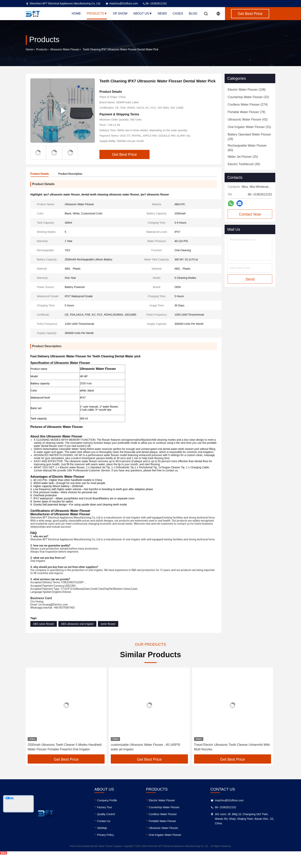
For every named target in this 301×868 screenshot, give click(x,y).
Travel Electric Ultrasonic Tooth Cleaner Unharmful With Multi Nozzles (232, 760)
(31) (249, 127)
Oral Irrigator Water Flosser (165, 848)
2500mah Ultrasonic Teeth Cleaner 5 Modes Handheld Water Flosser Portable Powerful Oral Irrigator (65, 760)
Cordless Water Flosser (163, 828)
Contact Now (250, 214)
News (162, 14)
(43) (248, 119)
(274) (248, 105)
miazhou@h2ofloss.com (122, 3)
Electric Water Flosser (162, 814)
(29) (249, 137)
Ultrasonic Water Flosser (65, 49)
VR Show (120, 14)
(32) (248, 97)
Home (76, 14)
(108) (247, 90)
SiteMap (102, 841)
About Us (143, 14)
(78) (246, 112)
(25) (243, 157)
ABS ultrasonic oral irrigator (77, 637)
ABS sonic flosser (44, 637)
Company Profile (107, 814)
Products (97, 14)
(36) (244, 164)
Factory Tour (105, 821)
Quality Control (106, 828)
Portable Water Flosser (162, 834)
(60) (247, 148)
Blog (193, 14)
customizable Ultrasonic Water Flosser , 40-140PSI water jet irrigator (145, 760)
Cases (178, 14)
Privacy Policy (105, 848)
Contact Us (104, 834)
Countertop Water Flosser (164, 821)
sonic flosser (108, 637)
